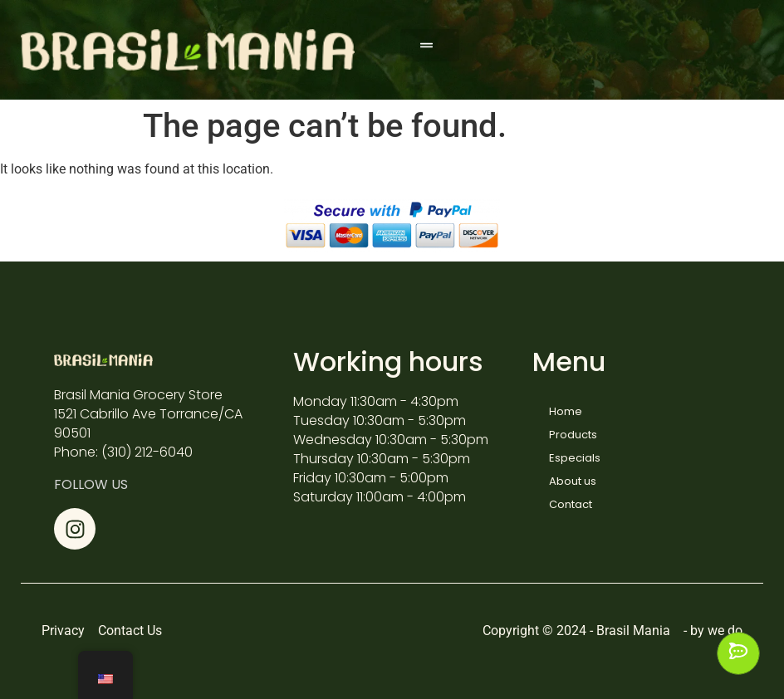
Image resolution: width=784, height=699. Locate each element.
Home (566, 411)
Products (573, 435)
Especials (575, 458)
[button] (430, 45)
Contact (571, 504)
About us (573, 481)
